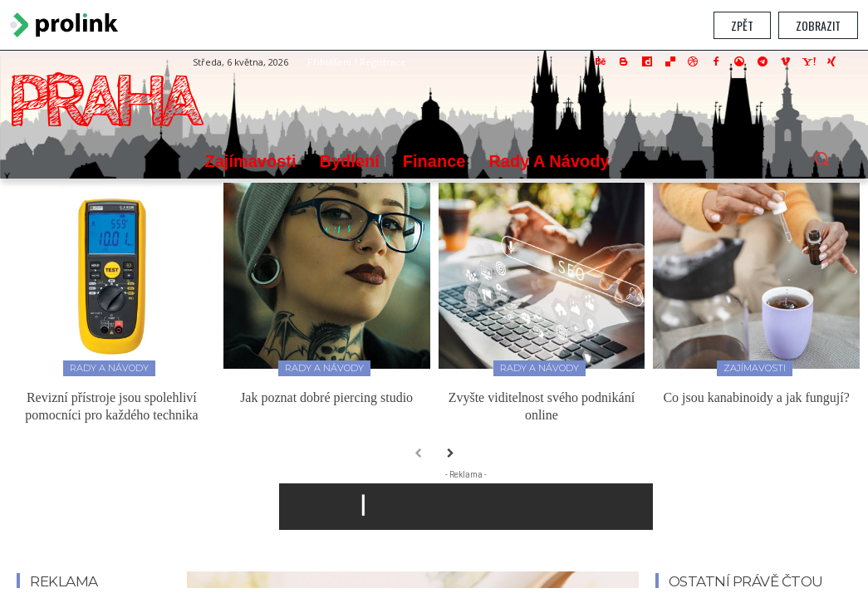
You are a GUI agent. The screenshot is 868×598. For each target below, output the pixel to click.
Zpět (742, 25)
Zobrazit (818, 25)
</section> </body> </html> (434, 319)
